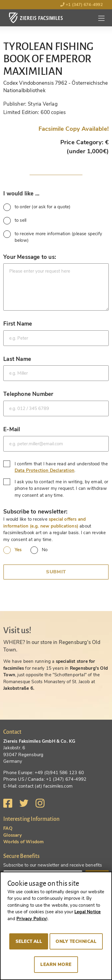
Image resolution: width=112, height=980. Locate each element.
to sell (15, 221)
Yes (12, 550)
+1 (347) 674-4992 (82, 5)
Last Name (17, 359)
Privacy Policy (31, 919)
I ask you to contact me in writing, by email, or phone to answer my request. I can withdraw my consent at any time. (56, 488)
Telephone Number (28, 394)
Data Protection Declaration (45, 470)
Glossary (13, 835)
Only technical (76, 941)
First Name (18, 324)
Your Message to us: (30, 257)
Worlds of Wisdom (23, 842)
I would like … (21, 193)
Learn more (56, 964)
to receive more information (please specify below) (53, 237)
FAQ (8, 828)
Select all (29, 941)
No (39, 550)
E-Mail (12, 429)
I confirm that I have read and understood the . (56, 467)
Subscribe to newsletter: (35, 512)
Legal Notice (88, 912)
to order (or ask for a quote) (37, 207)
